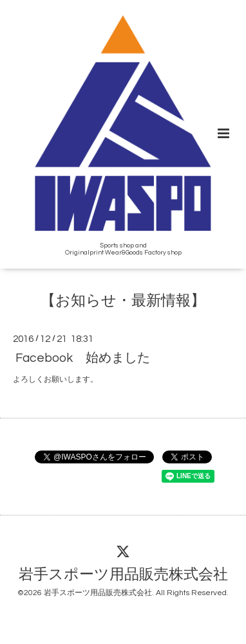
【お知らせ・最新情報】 (123, 301)
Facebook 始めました (83, 357)
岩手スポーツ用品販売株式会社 (123, 575)
